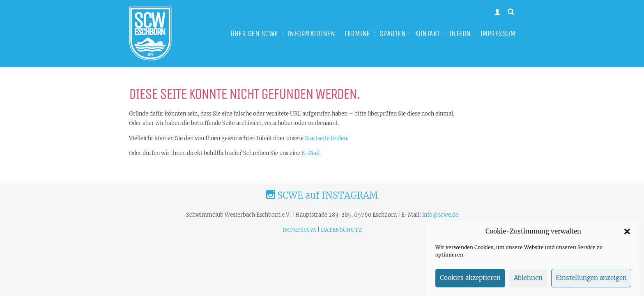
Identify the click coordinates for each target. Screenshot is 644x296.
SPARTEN (393, 34)
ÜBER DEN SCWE (254, 34)
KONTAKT (427, 34)
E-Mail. (311, 153)
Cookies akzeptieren (470, 280)
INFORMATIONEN (311, 34)
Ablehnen (528, 280)
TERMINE (357, 34)
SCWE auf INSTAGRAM (322, 195)
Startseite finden (326, 138)
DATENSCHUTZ (341, 230)
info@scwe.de (440, 215)
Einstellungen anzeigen (591, 280)
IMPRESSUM (498, 34)
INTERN (460, 34)
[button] (627, 234)
